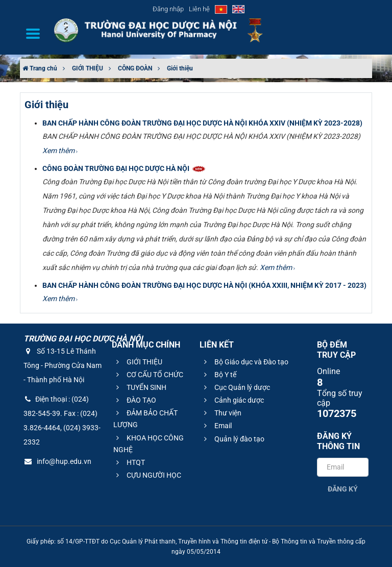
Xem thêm (60, 151)
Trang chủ (40, 68)
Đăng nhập (168, 9)
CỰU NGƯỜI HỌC (147, 475)
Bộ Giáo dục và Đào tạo (245, 362)
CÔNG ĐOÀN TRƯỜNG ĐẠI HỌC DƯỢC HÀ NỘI (125, 168)
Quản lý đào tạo (233, 439)
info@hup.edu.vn (57, 461)
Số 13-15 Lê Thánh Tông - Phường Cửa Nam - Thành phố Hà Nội (63, 365)
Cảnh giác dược (232, 400)
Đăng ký (343, 489)
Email (216, 426)
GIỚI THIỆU (88, 68)
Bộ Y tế (219, 375)
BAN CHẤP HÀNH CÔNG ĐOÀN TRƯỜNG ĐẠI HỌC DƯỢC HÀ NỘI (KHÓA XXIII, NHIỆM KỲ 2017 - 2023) (204, 285)
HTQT (129, 462)
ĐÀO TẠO (135, 400)
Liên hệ (199, 9)
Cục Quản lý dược (236, 387)
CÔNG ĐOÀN (135, 68)
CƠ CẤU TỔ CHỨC (148, 375)
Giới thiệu (180, 68)
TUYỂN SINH (140, 387)
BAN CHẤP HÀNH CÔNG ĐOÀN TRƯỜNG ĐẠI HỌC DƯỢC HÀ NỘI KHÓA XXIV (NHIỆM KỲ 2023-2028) (202, 123)
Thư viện (221, 413)
